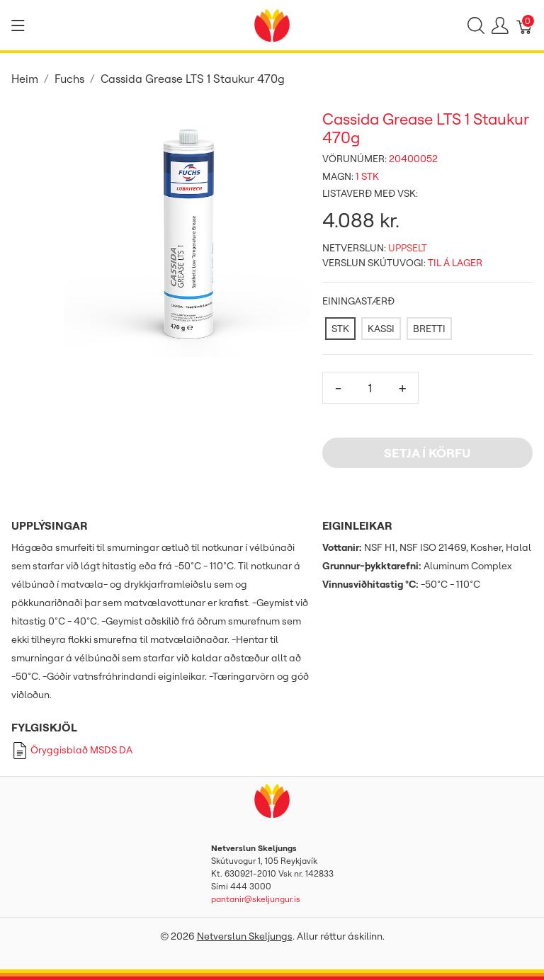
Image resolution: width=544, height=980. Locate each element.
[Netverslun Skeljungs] (272, 24)
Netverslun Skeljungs (245, 936)
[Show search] (476, 25)
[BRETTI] (429, 329)
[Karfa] (525, 25)
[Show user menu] (500, 25)
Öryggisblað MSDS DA (72, 750)
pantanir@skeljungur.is (256, 899)
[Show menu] (18, 25)
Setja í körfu (427, 453)
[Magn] (370, 388)
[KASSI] (381, 329)
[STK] (340, 329)
